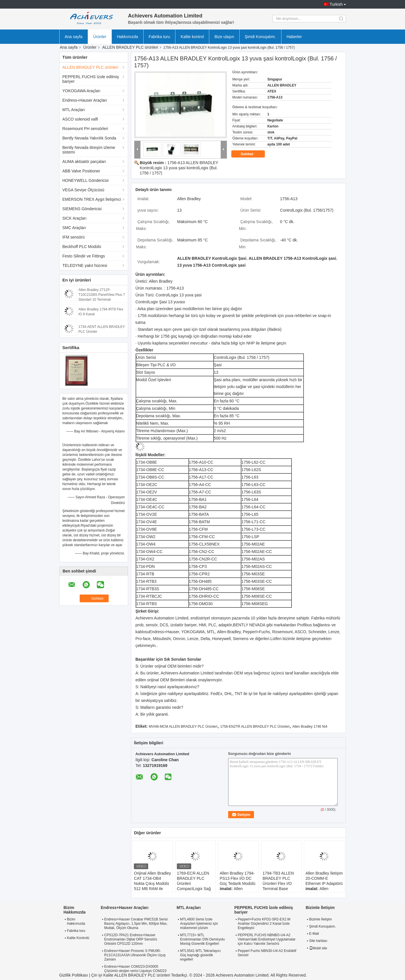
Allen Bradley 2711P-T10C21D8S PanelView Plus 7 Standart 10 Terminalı (102, 295)
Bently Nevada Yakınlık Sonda (89, 138)
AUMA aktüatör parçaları (84, 162)
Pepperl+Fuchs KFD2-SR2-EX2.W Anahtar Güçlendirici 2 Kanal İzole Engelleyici (264, 924)
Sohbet (251, 154)
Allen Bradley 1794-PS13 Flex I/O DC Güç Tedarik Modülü (237, 878)
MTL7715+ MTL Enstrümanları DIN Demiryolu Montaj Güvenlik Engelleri (202, 939)
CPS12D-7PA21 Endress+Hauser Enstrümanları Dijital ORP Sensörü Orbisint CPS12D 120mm (131, 939)
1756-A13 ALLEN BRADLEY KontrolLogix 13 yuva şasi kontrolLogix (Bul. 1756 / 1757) (179, 168)
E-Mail (314, 934)
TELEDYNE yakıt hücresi (85, 265)
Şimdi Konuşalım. (260, 37)
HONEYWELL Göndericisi (86, 180)
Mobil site (318, 948)
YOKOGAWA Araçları (82, 91)
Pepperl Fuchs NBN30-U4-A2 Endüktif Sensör (267, 953)
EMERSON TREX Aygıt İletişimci (92, 199)
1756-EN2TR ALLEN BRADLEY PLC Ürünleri (255, 727)
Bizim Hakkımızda (76, 921)
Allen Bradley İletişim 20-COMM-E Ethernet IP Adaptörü (324, 878)
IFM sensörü (74, 237)
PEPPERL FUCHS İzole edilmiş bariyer (91, 79)
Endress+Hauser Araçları (85, 100)
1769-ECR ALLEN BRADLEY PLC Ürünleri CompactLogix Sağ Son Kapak (194, 883)
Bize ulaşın (224, 37)
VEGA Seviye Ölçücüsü (83, 190)
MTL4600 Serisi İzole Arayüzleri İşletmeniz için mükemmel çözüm (199, 924)
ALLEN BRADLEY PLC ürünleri (130, 47)
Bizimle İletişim (321, 919)
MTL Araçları (74, 110)
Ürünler (100, 37)
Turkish (336, 4)
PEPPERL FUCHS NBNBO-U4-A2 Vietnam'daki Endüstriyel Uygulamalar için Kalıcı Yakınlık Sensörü (267, 939)
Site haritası (318, 941)
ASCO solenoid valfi (80, 119)
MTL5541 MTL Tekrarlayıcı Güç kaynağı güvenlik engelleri (200, 955)
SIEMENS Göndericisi (82, 209)
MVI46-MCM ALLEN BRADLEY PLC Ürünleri (183, 727)
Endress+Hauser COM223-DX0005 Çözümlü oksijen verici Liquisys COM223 (135, 969)
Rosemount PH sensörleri (85, 129)
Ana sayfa (74, 37)
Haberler (294, 37)
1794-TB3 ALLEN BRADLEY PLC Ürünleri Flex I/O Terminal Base (278, 881)
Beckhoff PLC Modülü (82, 247)
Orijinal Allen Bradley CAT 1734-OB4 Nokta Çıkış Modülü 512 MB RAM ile (152, 881)
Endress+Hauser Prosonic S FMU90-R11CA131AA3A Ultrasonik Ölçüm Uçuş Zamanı (135, 955)
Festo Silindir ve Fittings (84, 256)
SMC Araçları (74, 228)
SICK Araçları (75, 218)
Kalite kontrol (192, 37)
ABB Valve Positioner (81, 171)
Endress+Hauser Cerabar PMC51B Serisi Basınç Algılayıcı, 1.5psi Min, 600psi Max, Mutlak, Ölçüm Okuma (136, 924)
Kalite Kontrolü (78, 938)
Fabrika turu (160, 37)
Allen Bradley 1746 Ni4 (310, 727)
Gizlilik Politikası (74, 975)
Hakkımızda (128, 37)
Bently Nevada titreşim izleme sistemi (89, 150)
